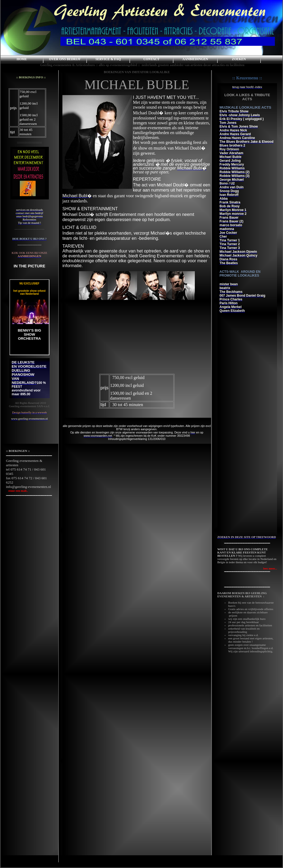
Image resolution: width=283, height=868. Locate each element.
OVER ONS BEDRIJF (65, 59)
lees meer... (270, 568)
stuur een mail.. (17, 491)
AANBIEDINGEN (195, 59)
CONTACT (151, 59)
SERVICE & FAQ (108, 59)
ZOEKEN (239, 59)
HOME (22, 59)
